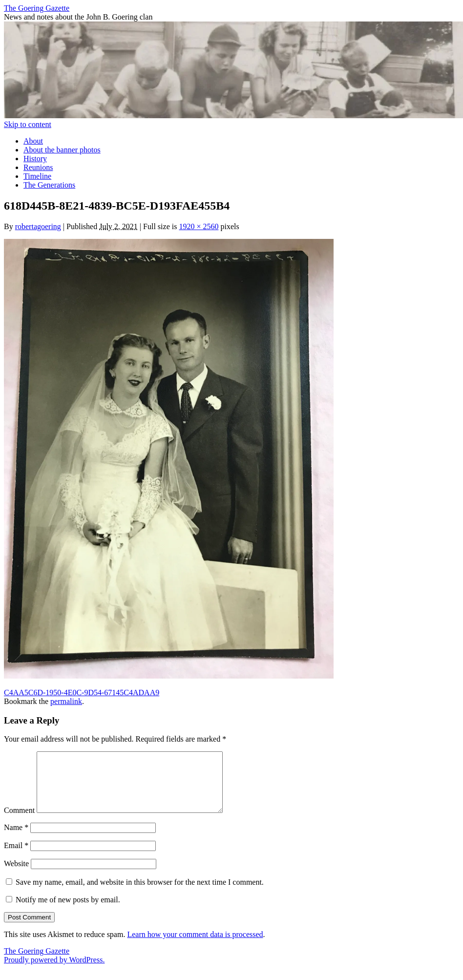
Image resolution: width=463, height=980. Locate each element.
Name (16, 839)
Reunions (38, 167)
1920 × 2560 (199, 226)
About (33, 141)
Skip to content (28, 124)
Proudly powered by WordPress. (54, 971)
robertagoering (38, 226)
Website (16, 875)
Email (16, 857)
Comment (19, 822)
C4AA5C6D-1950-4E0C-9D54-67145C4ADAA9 (82, 692)
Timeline (37, 176)
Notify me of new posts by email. (68, 911)
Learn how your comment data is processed (195, 946)
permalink (66, 701)
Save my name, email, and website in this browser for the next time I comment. (140, 894)
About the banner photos (62, 150)
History (35, 159)
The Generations (49, 185)
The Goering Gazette (37, 8)
